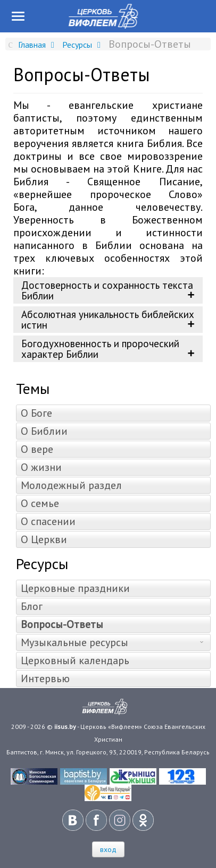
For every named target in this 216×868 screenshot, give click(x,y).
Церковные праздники (75, 588)
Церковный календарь (75, 660)
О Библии (44, 431)
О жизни (41, 467)
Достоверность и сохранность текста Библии (107, 290)
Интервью (45, 678)
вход (108, 849)
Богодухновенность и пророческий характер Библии (100, 349)
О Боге (36, 413)
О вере (37, 449)
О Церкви (44, 539)
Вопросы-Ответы (62, 624)
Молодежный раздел (71, 485)
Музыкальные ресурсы (74, 642)
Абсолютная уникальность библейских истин (108, 320)
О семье (40, 503)
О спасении (48, 521)
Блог (32, 606)
